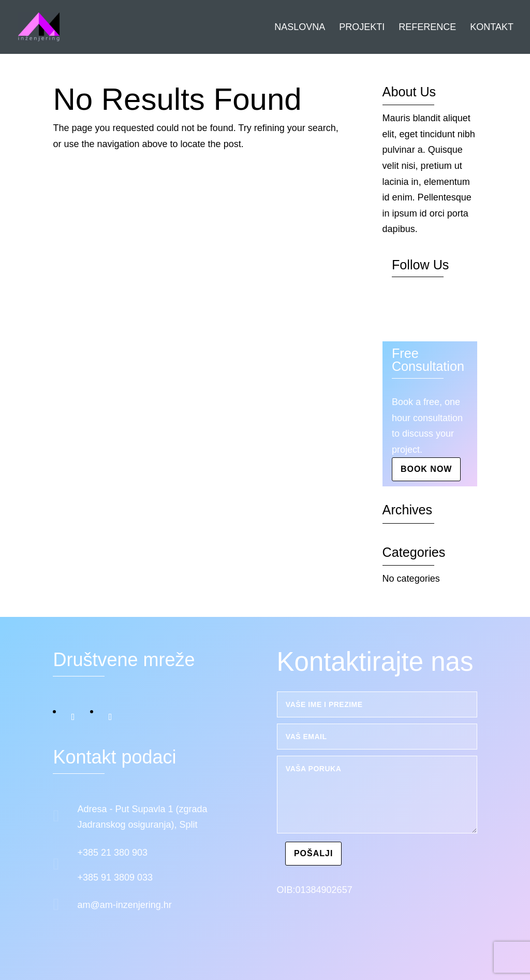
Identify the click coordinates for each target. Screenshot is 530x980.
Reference (427, 28)
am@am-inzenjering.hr (124, 905)
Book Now (426, 469)
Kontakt (492, 28)
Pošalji (313, 853)
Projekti (362, 28)
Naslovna (300, 28)
